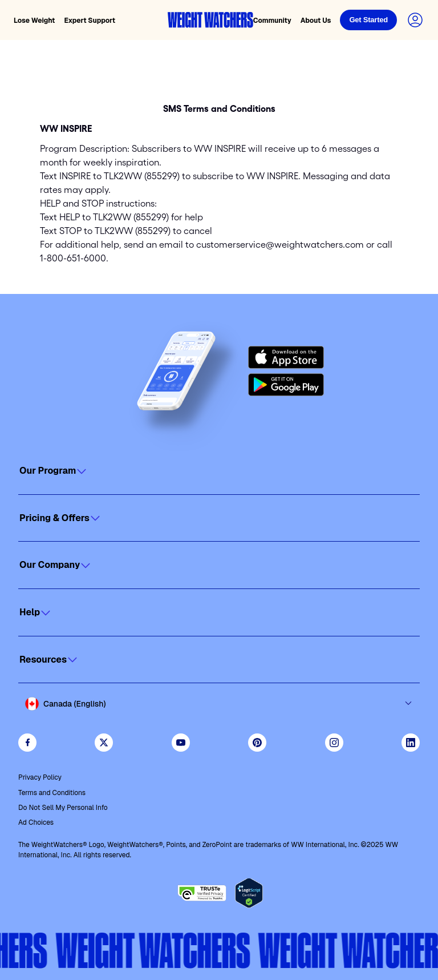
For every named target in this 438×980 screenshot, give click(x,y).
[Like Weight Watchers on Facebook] (27, 743)
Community (272, 21)
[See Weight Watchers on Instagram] (334, 743)
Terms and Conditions (52, 793)
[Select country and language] (219, 704)
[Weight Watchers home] (210, 20)
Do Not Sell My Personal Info (63, 808)
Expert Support (90, 21)
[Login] (368, 20)
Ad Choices (36, 822)
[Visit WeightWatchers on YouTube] (181, 743)
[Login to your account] (415, 20)
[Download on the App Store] (286, 357)
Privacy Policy (40, 777)
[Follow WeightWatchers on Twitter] (104, 743)
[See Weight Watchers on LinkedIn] (411, 743)
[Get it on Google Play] (286, 385)
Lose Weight (34, 21)
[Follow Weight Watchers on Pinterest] (257, 743)
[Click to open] (219, 471)
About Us (316, 21)
